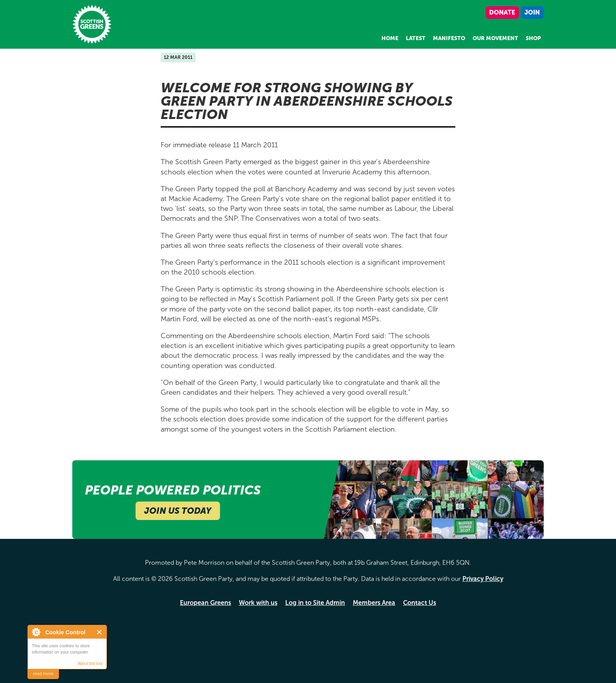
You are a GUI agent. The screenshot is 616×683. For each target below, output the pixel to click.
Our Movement (495, 38)
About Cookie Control (36, 632)
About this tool (90, 664)
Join (532, 12)
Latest (416, 38)
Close (100, 632)
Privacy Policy (483, 579)
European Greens (205, 603)
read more (43, 674)
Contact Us (420, 603)
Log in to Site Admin (315, 603)
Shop (533, 38)
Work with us (258, 603)
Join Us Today (178, 511)
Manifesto (449, 38)
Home (390, 38)
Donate (502, 12)
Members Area (374, 603)
